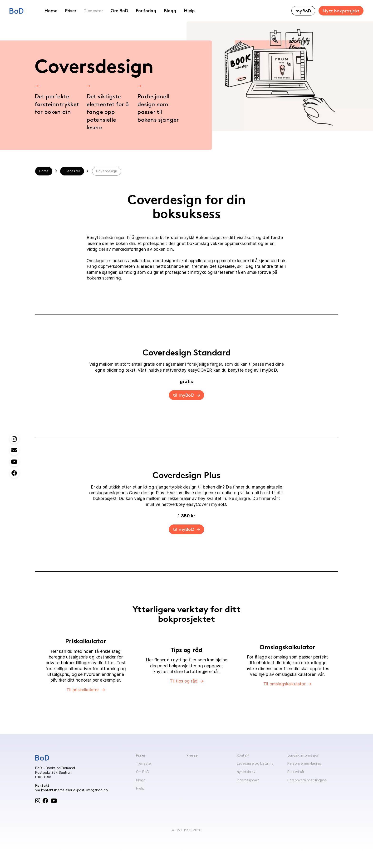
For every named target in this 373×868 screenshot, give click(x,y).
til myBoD (184, 395)
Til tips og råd (184, 681)
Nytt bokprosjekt (341, 11)
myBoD (303, 11)
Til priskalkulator (83, 690)
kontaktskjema (53, 790)
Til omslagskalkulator (285, 684)
